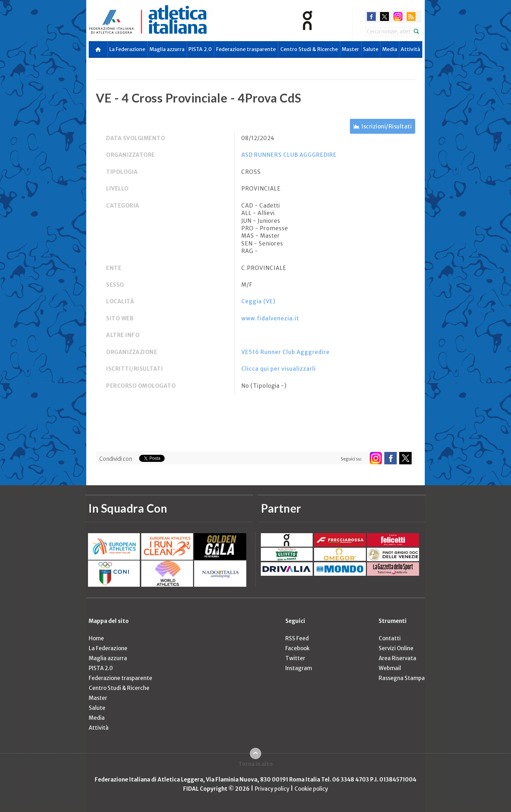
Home (96, 638)
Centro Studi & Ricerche (309, 49)
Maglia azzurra (167, 49)
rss (411, 16)
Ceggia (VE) (259, 301)
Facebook (297, 648)
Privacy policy (272, 789)
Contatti (390, 638)
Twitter (295, 658)
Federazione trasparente (246, 49)
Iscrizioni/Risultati (387, 126)
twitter (384, 16)
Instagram (299, 668)
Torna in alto (256, 764)
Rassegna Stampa (402, 678)
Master (350, 49)
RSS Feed (297, 638)
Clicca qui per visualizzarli (279, 369)
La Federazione (127, 49)
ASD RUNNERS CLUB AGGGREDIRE (289, 155)
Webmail (390, 668)
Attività (410, 49)
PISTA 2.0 (200, 49)
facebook (371, 16)
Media (390, 49)
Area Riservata (397, 658)
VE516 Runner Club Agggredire (285, 352)
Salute (371, 49)
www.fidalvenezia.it (270, 318)
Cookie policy (311, 789)
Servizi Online (396, 648)
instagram (398, 16)
